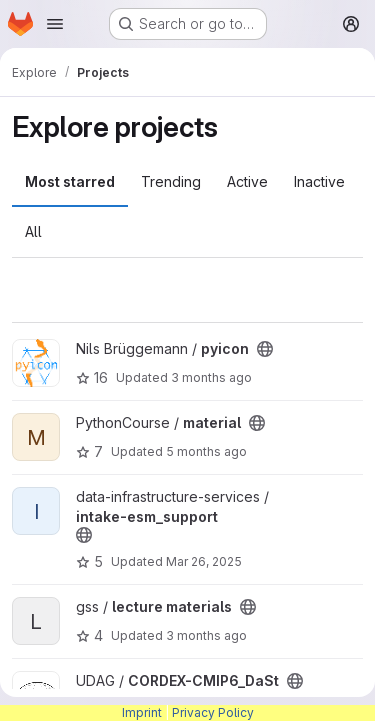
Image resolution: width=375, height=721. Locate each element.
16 (92, 377)
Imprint (142, 712)
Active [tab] (247, 181)
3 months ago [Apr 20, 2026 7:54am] (206, 635)
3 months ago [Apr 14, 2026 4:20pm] (211, 377)
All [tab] (33, 231)
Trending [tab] (171, 181)
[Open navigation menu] (55, 24)
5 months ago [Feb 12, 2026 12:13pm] (206, 451)
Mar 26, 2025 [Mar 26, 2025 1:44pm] (204, 561)
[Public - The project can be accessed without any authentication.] (265, 349)
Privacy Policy (213, 712)
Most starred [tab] (70, 181)
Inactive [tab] (319, 181)
